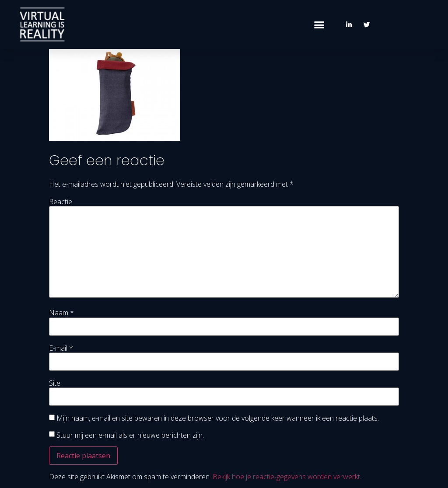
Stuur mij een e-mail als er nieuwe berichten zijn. (130, 435)
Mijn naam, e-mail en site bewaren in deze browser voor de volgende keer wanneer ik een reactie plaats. (218, 418)
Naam (61, 313)
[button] (319, 24)
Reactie (61, 202)
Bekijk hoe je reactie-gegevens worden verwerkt (286, 477)
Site (55, 383)
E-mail (61, 348)
